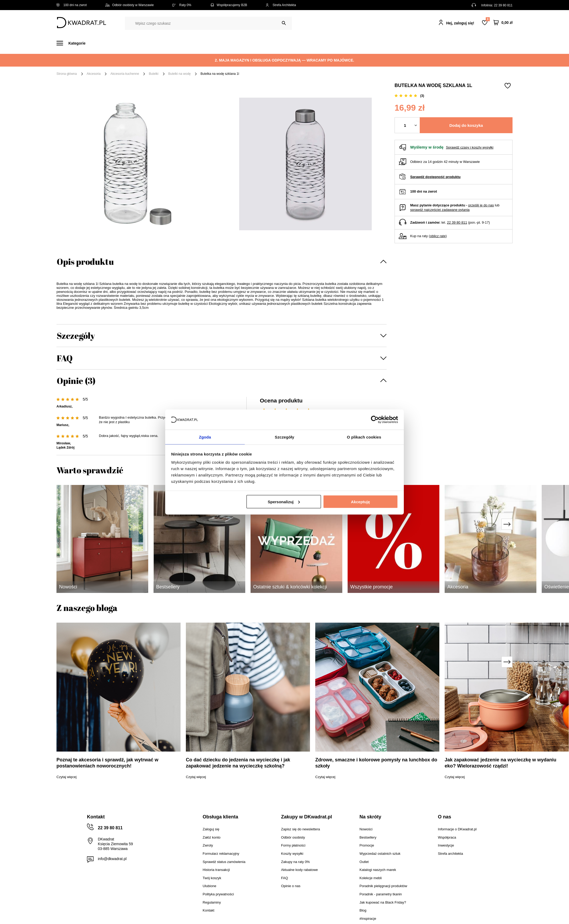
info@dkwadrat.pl (112, 859)
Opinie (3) (76, 381)
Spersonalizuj (284, 502)
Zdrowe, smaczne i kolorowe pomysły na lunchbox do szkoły (376, 763)
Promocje (394, 43)
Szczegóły (76, 335)
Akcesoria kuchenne (125, 74)
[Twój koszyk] (503, 23)
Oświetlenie (341, 43)
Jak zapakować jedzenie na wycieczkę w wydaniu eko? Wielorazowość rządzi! (500, 763)
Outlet (369, 43)
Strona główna (67, 74)
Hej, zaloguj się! (460, 23)
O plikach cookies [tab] (364, 437)
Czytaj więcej (67, 777)
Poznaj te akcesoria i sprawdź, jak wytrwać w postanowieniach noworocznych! (107, 763)
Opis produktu (85, 261)
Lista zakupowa (488, 19)
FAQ (65, 358)
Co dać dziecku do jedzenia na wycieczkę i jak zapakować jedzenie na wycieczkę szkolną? (238, 763)
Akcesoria (94, 74)
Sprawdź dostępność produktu (435, 177)
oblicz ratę (438, 236)
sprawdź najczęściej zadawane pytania (440, 210)
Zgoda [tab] (205, 437)
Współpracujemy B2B (228, 5)
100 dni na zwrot (72, 5)
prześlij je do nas (481, 205)
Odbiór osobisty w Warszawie (130, 5)
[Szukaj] (284, 23)
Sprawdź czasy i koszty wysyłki (470, 147)
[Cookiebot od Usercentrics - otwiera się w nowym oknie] (375, 419)
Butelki (154, 74)
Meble (97, 43)
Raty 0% (182, 5)
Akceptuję (361, 502)
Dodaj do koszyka (466, 125)
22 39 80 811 (503, 5)
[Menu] (74, 43)
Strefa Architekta (281, 5)
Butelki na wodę (180, 74)
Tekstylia (311, 43)
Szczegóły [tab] (284, 437)
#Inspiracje (424, 43)
